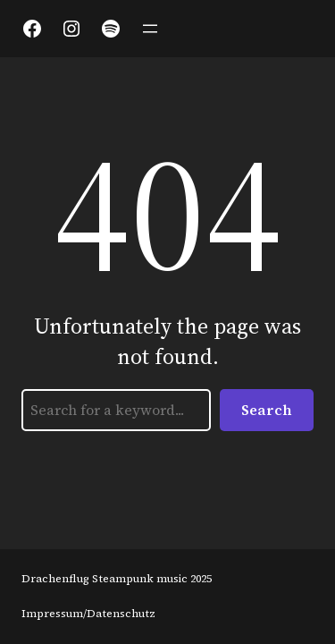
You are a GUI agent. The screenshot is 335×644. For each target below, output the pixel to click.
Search (267, 410)
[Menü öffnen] (150, 29)
